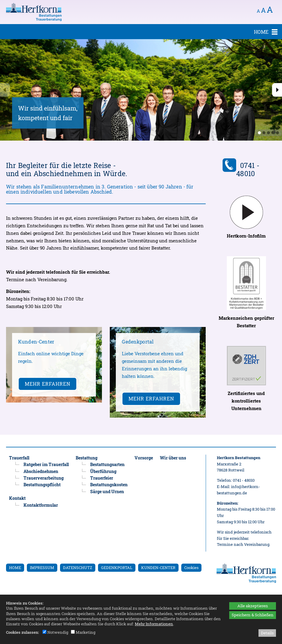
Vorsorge (144, 458)
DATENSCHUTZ (78, 568)
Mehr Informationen (154, 624)
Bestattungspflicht (42, 485)
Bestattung (87, 458)
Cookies (191, 568)
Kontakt (17, 498)
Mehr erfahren (48, 384)
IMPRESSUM (42, 568)
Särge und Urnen (107, 492)
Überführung (103, 471)
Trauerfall (19, 458)
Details (267, 633)
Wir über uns (173, 458)
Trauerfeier (102, 478)
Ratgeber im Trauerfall (46, 464)
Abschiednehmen (41, 471)
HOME (15, 568)
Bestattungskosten (109, 485)
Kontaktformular (41, 505)
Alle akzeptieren (253, 606)
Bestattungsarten (107, 464)
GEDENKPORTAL (117, 568)
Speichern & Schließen (253, 615)
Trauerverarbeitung (44, 478)
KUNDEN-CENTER (158, 568)
